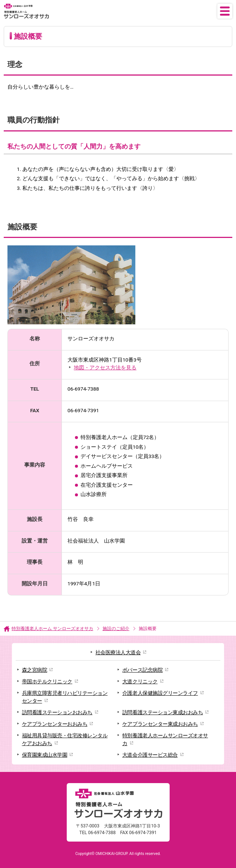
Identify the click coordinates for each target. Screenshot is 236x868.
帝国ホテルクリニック (47, 681)
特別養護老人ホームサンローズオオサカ (165, 739)
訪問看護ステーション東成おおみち (163, 712)
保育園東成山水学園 (45, 755)
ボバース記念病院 (142, 670)
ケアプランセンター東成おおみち (160, 724)
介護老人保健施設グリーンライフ (160, 693)
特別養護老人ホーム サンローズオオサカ (52, 629)
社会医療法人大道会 (118, 652)
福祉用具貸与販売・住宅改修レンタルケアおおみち (65, 739)
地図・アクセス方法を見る (105, 368)
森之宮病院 (35, 670)
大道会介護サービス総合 (150, 755)
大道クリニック (140, 681)
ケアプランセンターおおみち (55, 724)
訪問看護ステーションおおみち (57, 712)
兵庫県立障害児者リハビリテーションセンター (65, 697)
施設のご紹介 (116, 629)
